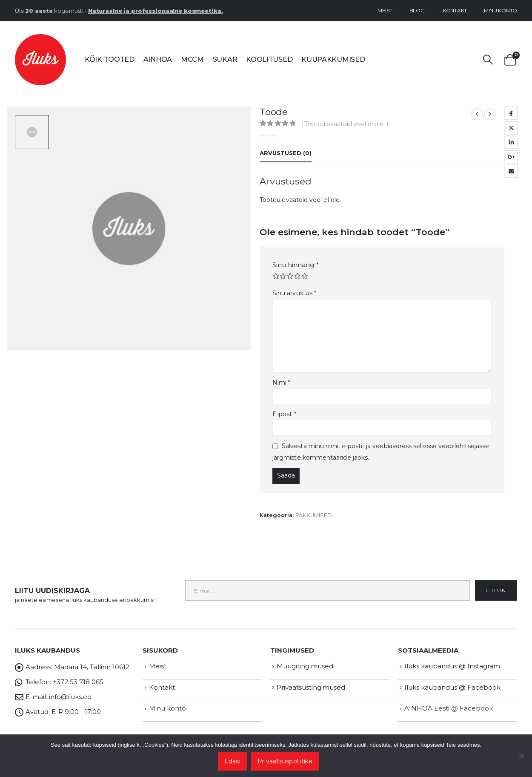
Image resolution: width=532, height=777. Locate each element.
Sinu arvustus (294, 293)
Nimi (281, 383)
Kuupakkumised (333, 59)
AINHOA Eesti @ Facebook (449, 708)
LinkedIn (511, 142)
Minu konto (501, 10)
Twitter (511, 128)
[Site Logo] (40, 60)
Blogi (418, 10)
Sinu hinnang (296, 265)
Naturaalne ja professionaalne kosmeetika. (156, 11)
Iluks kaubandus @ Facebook (452, 687)
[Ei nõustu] (521, 756)
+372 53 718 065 (78, 682)
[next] (490, 114)
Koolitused (269, 59)
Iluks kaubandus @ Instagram (452, 666)
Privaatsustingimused (311, 687)
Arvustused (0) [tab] (286, 153)
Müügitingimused (305, 666)
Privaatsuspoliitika (285, 761)
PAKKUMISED (314, 515)
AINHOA (158, 59)
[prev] (477, 114)
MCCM (192, 59)
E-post (284, 414)
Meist (385, 10)
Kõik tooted (110, 59)
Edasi (232, 761)
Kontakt (455, 10)
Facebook (511, 113)
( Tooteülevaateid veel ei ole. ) (345, 124)
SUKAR (225, 59)
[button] (488, 60)
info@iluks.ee (70, 697)
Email (511, 171)
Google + (511, 157)
